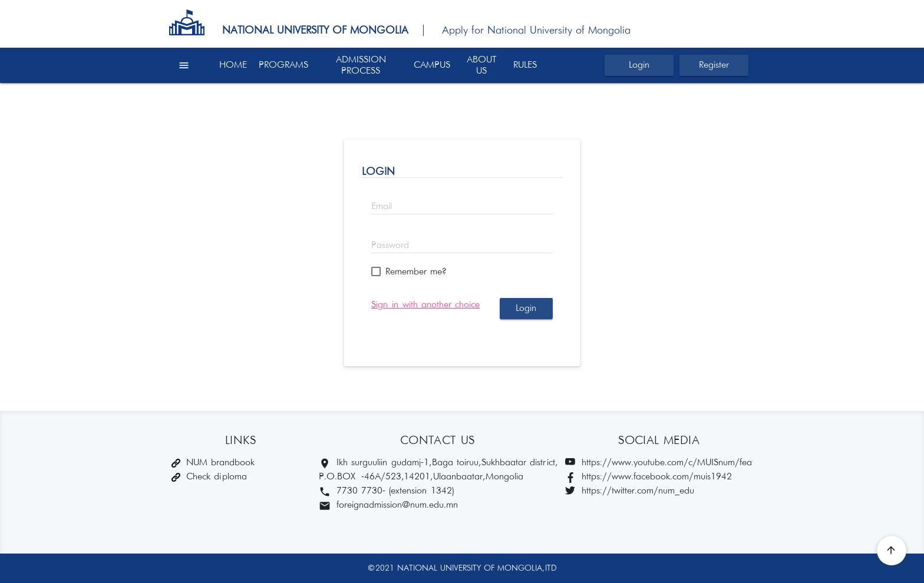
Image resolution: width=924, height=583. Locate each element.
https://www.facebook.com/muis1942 (649, 477)
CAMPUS (432, 65)
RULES (525, 65)
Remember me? (416, 272)
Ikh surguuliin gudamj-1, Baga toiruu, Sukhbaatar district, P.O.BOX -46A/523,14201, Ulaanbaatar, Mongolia (437, 470)
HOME (233, 65)
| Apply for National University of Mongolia (521, 30)
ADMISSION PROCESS (361, 65)
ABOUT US (481, 65)
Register (714, 65)
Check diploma (209, 477)
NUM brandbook (213, 463)
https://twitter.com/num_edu (630, 491)
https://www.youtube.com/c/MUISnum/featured (659, 463)
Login (639, 65)
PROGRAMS (283, 65)
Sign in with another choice (425, 305)
